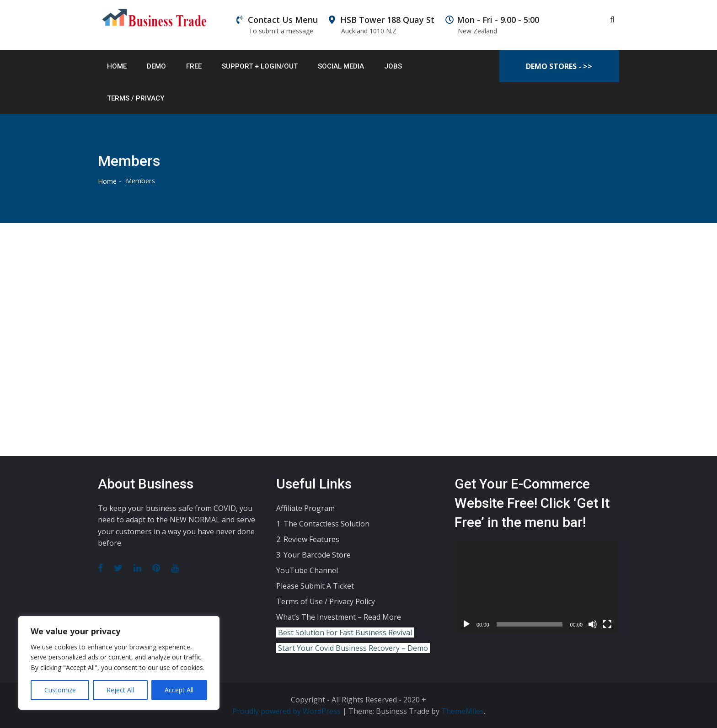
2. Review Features (308, 539)
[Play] (466, 624)
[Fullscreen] (607, 624)
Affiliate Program (305, 508)
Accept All (179, 690)
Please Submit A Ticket (315, 585)
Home (117, 66)
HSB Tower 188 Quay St (382, 25)
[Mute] (593, 624)
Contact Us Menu (277, 25)
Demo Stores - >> (559, 66)
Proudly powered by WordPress (287, 711)
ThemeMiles (463, 711)
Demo (156, 66)
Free (194, 66)
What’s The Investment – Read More (339, 616)
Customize (60, 690)
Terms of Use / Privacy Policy (326, 601)
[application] (537, 587)
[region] (119, 663)
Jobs (393, 66)
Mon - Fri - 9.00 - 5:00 (492, 25)
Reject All (120, 690)
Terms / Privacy (136, 98)
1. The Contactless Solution (323, 523)
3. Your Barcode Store (313, 554)
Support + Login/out (260, 66)
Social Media (341, 66)
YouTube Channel (307, 570)
